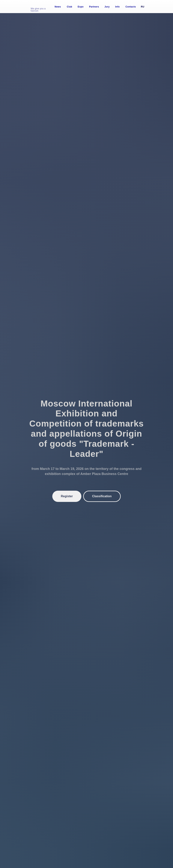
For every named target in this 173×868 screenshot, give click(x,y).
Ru (143, 7)
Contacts (131, 7)
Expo (81, 7)
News (58, 7)
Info (118, 7)
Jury (107, 7)
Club (70, 7)
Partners (94, 7)
